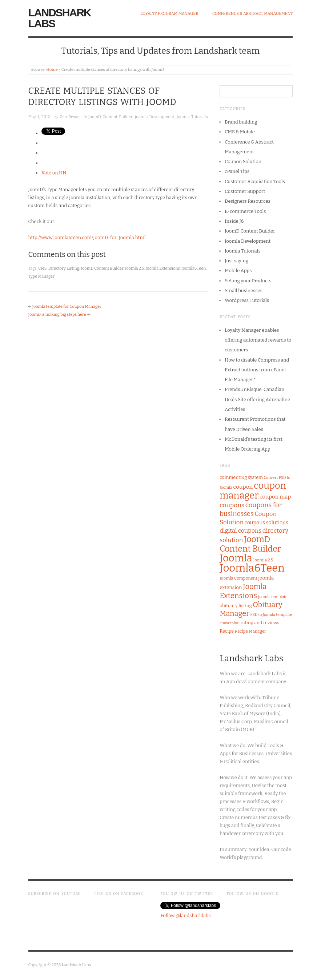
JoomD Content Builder (110, 117)
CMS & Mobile (240, 132)
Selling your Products (248, 281)
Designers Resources (248, 201)
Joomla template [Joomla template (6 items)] (273, 597)
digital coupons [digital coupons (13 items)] (240, 531)
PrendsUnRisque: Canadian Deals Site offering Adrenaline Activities (257, 399)
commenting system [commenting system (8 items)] (241, 477)
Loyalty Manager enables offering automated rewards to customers (258, 340)
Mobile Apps (238, 271)
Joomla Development (155, 117)
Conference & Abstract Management (253, 14)
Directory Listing (64, 268)
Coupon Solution (243, 162)
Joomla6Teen (194, 268)
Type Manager (41, 276)
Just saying (236, 261)
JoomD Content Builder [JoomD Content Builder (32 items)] (250, 544)
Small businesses (244, 291)
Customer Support (245, 191)
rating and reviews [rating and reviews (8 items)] (260, 623)
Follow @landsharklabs (185, 916)
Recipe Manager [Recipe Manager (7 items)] (250, 631)
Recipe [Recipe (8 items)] (227, 631)
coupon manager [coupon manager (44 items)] (253, 491)
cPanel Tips (237, 171)
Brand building (241, 122)
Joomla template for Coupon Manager (67, 306)
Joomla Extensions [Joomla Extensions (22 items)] (243, 591)
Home (52, 70)
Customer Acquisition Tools (255, 182)
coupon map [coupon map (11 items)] (275, 497)
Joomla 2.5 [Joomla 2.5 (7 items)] (263, 560)
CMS (42, 268)
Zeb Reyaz (70, 117)
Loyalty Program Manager (169, 14)
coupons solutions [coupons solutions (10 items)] (266, 523)
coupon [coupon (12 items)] (243, 487)
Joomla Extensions (162, 268)
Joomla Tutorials (192, 117)
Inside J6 (234, 221)
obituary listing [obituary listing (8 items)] (236, 606)
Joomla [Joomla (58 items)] (236, 558)
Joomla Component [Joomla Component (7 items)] (238, 578)
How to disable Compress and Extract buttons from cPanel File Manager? (257, 370)
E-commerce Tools (245, 211)
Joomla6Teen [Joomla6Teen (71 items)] (252, 568)
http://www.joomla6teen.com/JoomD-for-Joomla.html (87, 237)
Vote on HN (54, 173)
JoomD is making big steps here (57, 314)
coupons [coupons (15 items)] (232, 505)
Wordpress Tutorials (247, 300)
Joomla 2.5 (135, 268)
